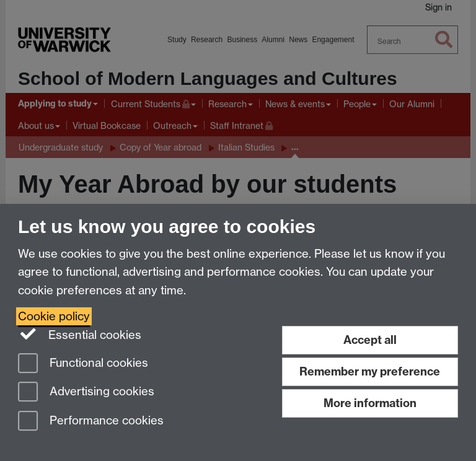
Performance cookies (91, 422)
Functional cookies (83, 364)
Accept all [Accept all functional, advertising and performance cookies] (370, 340)
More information (370, 403)
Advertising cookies (86, 393)
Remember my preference (370, 371)
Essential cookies (80, 334)
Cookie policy (54, 316)
